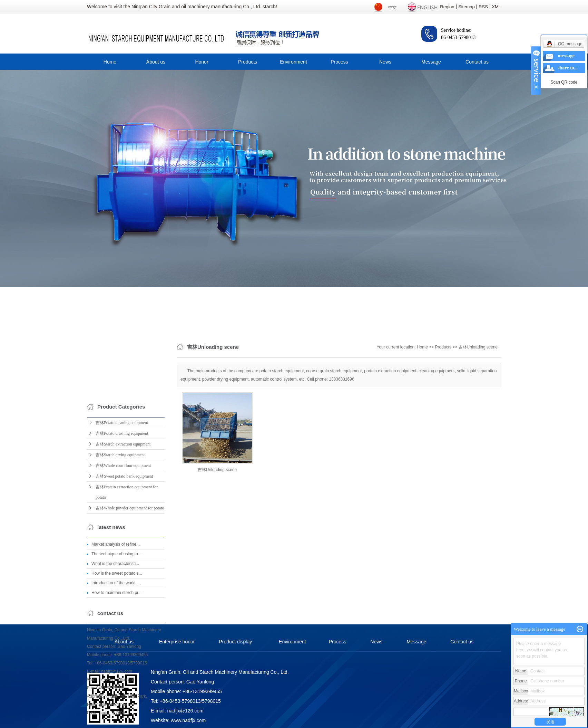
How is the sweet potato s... (117, 702)
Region (447, 7)
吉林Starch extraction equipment (123, 573)
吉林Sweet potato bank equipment (124, 605)
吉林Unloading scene (478, 403)
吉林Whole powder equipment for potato (130, 637)
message (566, 56)
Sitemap (467, 7)
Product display (236, 642)
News (385, 62)
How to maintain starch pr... (116, 722)
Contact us (477, 62)
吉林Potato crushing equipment (122, 563)
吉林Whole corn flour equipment (123, 595)
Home (110, 62)
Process (339, 62)
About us (156, 62)
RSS (483, 7)
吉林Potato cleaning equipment (122, 552)
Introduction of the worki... (115, 712)
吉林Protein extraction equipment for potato (127, 621)
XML (496, 7)
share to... (568, 68)
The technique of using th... (116, 683)
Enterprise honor (177, 642)
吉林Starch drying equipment (120, 584)
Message (431, 62)
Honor (202, 62)
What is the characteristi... (115, 693)
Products (248, 62)
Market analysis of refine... (116, 673)
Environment (293, 62)
